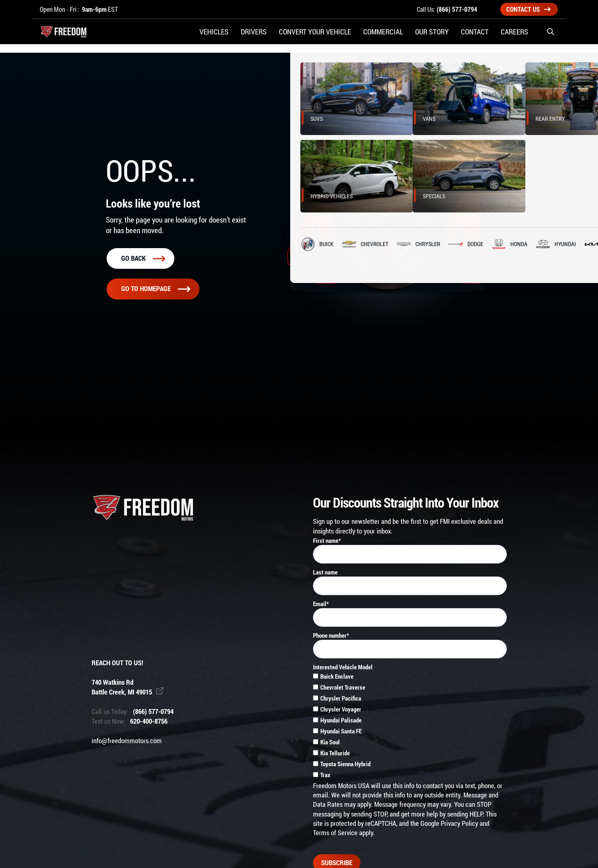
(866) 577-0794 (457, 9)
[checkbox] (410, 727)
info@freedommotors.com (127, 741)
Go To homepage (156, 289)
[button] (551, 36)
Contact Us (528, 9)
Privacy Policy (459, 823)
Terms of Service (335, 833)
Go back (143, 258)
